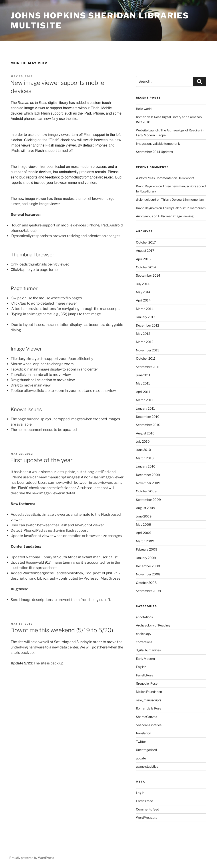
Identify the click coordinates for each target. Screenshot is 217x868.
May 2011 (143, 383)
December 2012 (147, 325)
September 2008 (148, 591)
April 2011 (143, 392)
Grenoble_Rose (147, 683)
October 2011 (146, 358)
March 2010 (145, 458)
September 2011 (148, 367)
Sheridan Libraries (149, 725)
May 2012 (143, 334)
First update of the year (41, 460)
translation (143, 733)
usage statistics (147, 766)
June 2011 (143, 375)
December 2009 (148, 475)
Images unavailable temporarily (158, 144)
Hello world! (144, 109)
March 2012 (145, 342)
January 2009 (146, 558)
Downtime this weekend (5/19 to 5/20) (62, 630)
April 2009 (144, 533)
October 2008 (146, 583)
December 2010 (148, 417)
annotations (144, 617)
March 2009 (145, 541)
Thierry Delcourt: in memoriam (183, 199)
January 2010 (146, 466)
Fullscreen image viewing (176, 216)
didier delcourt (146, 199)
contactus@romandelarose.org (89, 177)
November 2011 (147, 350)
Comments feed (147, 809)
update (141, 758)
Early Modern (145, 659)
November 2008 (148, 574)
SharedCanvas (146, 717)
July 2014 (143, 284)
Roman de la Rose (149, 708)
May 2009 (143, 524)
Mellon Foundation (149, 692)
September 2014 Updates (154, 152)
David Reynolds (147, 186)
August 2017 (145, 251)
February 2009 (147, 549)
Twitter (141, 742)
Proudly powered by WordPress (32, 858)
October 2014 (146, 267)
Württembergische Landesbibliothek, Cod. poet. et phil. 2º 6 (71, 573)
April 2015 (143, 259)
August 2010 (145, 433)
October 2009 (146, 491)
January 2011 (145, 408)
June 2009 (144, 516)
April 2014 (143, 300)
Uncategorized (146, 750)
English (141, 667)
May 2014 (143, 292)
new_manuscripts (149, 700)
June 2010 (143, 450)
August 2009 (145, 508)
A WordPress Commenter (154, 178)
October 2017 (146, 242)
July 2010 (143, 441)
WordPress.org (147, 817)
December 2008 (148, 566)
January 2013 (146, 317)
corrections (144, 642)
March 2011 (144, 400)
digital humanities (148, 650)
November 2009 (148, 483)
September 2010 (148, 425)
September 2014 (148, 275)
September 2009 (148, 500)
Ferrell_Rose (145, 675)
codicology (144, 634)
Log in (140, 793)
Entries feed (144, 801)
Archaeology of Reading (153, 625)
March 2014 (145, 309)
